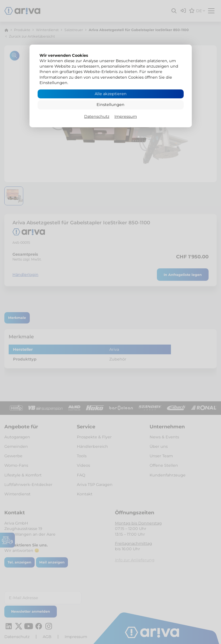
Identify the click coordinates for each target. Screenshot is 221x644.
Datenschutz (97, 116)
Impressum (126, 116)
